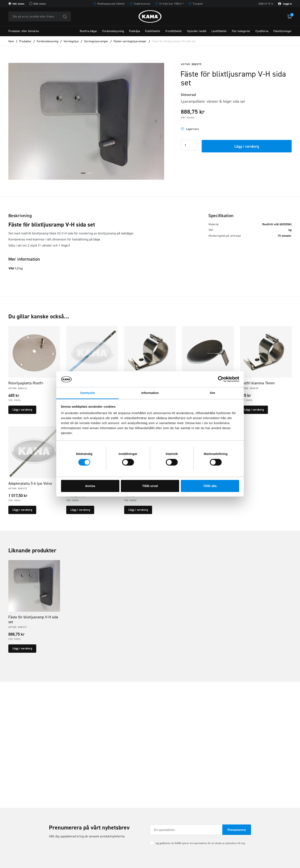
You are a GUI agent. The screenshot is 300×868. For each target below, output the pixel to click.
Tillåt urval (150, 486)
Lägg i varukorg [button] (22, 410)
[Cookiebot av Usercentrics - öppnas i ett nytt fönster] (221, 379)
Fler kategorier (241, 31)
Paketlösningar (282, 31)
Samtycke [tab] (88, 393)
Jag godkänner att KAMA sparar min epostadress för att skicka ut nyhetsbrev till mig (200, 843)
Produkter (25, 41)
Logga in (285, 4)
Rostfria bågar (89, 31)
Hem (11, 41)
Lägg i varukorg (247, 146)
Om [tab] (212, 393)
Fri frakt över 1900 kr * (171, 4)
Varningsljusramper (96, 41)
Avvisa (90, 486)
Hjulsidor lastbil (197, 31)
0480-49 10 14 (266, 4)
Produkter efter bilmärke (24, 31)
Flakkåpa (134, 31)
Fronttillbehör (174, 31)
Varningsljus (71, 41)
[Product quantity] (189, 145)
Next (156, 121)
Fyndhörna (262, 31)
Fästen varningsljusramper (130, 41)
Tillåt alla (210, 486)
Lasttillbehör (219, 31)
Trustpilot (198, 4)
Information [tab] (150, 393)
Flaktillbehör (153, 31)
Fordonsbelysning (113, 31)
